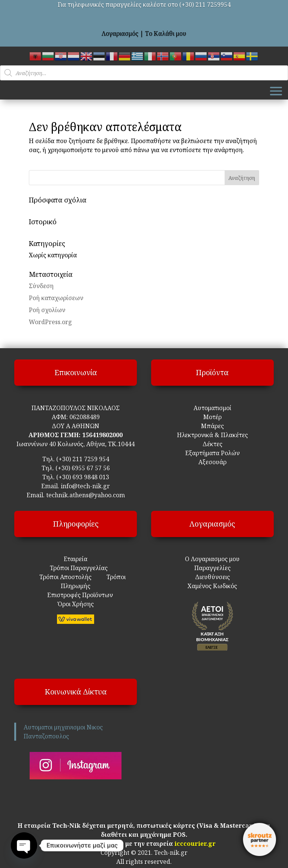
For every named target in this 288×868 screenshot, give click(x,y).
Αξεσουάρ (212, 462)
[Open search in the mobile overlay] (144, 73)
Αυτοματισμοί (212, 408)
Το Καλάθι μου (166, 33)
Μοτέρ (212, 417)
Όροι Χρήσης (76, 604)
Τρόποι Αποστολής (65, 577)
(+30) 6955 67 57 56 (83, 468)
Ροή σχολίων (47, 310)
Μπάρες (212, 426)
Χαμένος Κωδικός (212, 586)
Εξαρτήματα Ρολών (212, 453)
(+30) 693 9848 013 (83, 477)
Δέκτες (212, 444)
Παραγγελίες (212, 568)
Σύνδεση (41, 286)
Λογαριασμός (120, 33)
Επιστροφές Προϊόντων (76, 595)
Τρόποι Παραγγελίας (76, 568)
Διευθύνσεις (212, 577)
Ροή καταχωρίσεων (56, 298)
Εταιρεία (76, 559)
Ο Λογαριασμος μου (212, 559)
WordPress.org (50, 322)
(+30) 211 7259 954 (83, 459)
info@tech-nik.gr (85, 486)
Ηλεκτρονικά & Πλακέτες (212, 435)
